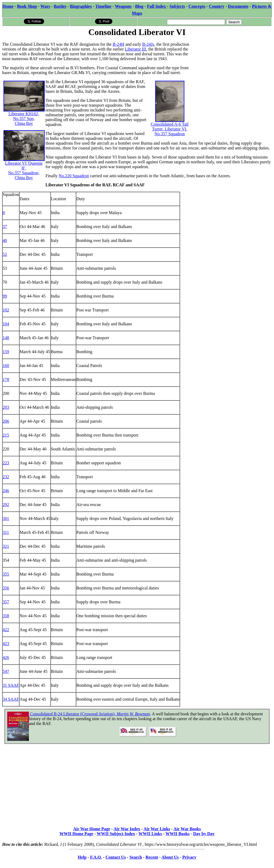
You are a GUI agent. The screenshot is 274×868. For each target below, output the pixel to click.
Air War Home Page (92, 829)
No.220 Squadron (74, 176)
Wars (45, 6)
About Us (170, 857)
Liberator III (136, 49)
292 (6, 505)
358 (6, 616)
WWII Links (150, 834)
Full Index (157, 6)
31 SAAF (11, 685)
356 (6, 588)
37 (5, 227)
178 (6, 379)
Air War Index (127, 829)
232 (6, 477)
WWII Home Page (76, 834)
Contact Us (116, 857)
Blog (139, 6)
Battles (60, 6)
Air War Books (187, 829)
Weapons (123, 6)
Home (8, 6)
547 (6, 671)
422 (6, 630)
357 (6, 602)
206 (6, 421)
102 (6, 310)
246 (6, 491)
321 (6, 546)
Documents (238, 6)
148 (6, 338)
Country (217, 6)
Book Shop (27, 6)
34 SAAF (11, 699)
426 (6, 657)
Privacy (189, 857)
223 (6, 463)
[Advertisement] (232, 71)
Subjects (177, 6)
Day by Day (204, 834)
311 (6, 532)
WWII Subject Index (116, 834)
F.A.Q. (96, 857)
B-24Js (148, 44)
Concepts (197, 6)
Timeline (103, 6)
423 (6, 644)
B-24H (119, 44)
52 (5, 254)
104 (6, 324)
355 (6, 574)
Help (82, 857)
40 (5, 240)
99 (5, 296)
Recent (152, 857)
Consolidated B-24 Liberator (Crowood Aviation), (89, 714)
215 (6, 435)
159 (6, 352)
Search (136, 857)
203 (6, 407)
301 (6, 518)
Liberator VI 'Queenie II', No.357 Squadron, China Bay (24, 161)
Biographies (81, 6)
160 (6, 366)
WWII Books (177, 834)
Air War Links (157, 829)
